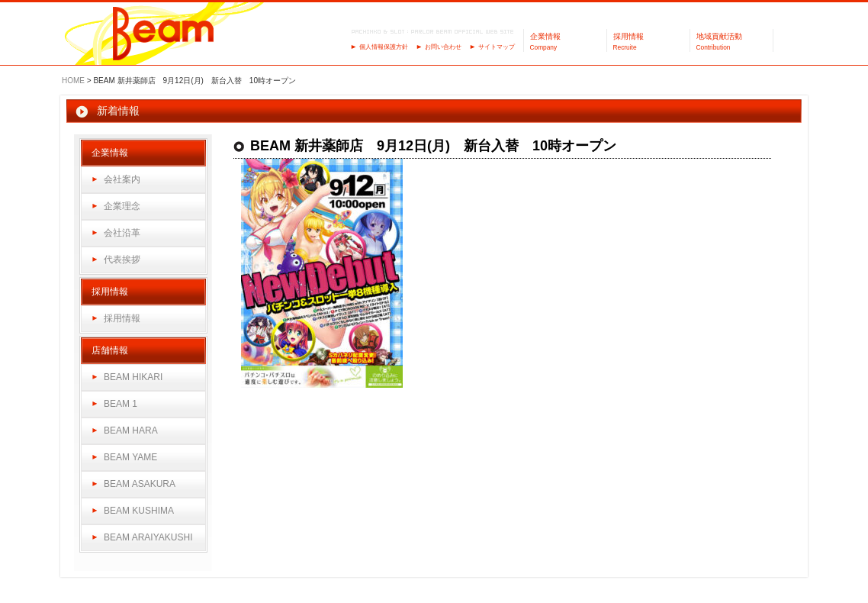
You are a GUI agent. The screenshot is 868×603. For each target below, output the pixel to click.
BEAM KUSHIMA (139, 511)
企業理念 (122, 206)
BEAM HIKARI (133, 377)
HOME (73, 81)
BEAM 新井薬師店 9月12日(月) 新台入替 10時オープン (433, 146)
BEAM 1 (121, 404)
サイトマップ (497, 47)
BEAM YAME (130, 457)
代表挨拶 (122, 260)
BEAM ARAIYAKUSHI (148, 537)
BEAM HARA (131, 430)
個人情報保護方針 (384, 47)
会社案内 (122, 179)
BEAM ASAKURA (140, 484)
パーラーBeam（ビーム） (164, 35)
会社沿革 (122, 233)
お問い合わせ (443, 47)
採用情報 (122, 318)
